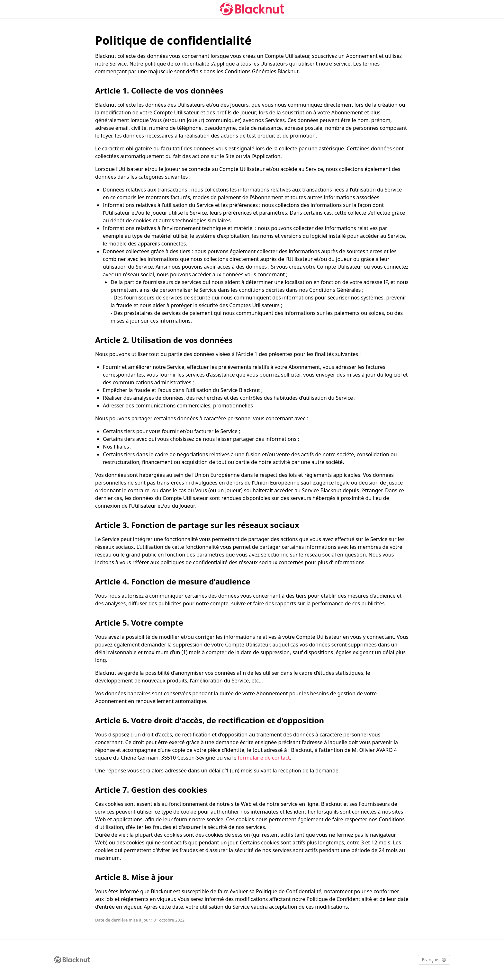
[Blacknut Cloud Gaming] (252, 9)
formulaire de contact (264, 758)
